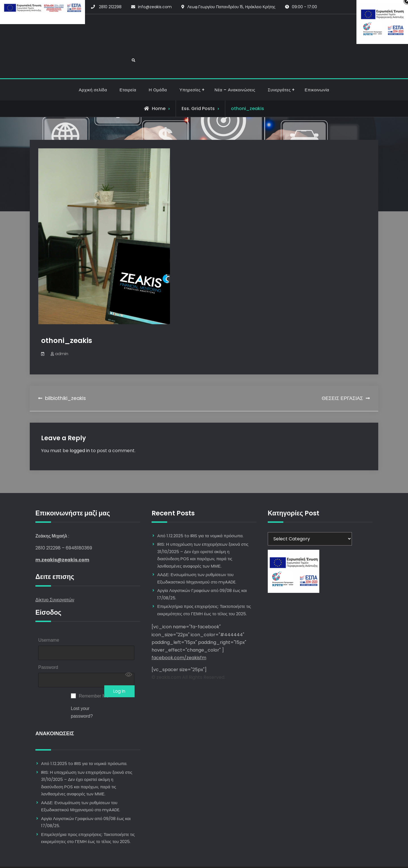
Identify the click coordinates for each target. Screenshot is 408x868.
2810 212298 (110, 7)
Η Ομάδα (158, 69)
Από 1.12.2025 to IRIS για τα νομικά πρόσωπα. (84, 746)
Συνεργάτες (279, 69)
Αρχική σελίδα (93, 69)
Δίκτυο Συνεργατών (55, 579)
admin (62, 333)
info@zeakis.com (155, 7)
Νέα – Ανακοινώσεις (235, 69)
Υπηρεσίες (190, 69)
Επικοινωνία (317, 69)
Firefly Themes (239, 858)
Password (48, 648)
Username (49, 620)
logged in (80, 430)
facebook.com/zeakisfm (179, 637)
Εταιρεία (128, 69)
